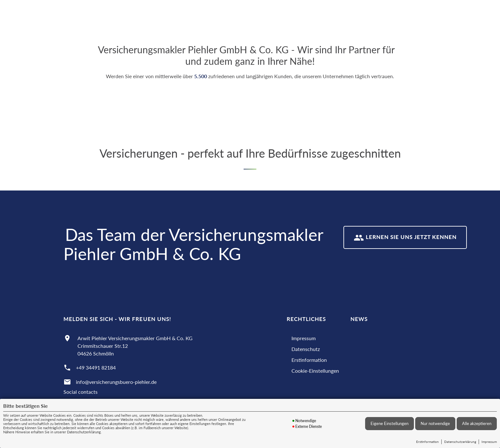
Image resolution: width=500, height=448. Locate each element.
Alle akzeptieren (477, 423)
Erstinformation (427, 442)
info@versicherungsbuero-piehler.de (116, 382)
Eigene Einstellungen (390, 423)
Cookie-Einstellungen (315, 371)
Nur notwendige (435, 423)
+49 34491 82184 (96, 367)
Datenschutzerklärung (460, 442)
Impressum (489, 442)
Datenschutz (306, 349)
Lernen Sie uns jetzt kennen (405, 238)
